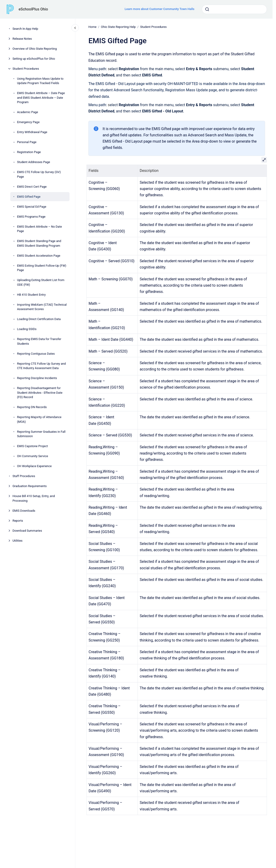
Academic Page (28, 112)
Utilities (18, 541)
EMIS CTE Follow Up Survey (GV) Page (39, 174)
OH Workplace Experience (34, 466)
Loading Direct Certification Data (39, 319)
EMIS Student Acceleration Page (39, 256)
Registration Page (29, 152)
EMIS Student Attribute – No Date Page (39, 229)
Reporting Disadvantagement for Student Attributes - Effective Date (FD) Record (40, 393)
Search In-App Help (25, 29)
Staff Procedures (24, 476)
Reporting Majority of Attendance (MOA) (39, 419)
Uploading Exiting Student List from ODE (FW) (41, 282)
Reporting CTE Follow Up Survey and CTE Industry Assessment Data (41, 366)
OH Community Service (33, 456)
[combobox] (234, 9)
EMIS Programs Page (31, 217)
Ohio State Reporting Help (118, 27)
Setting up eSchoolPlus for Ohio (34, 59)
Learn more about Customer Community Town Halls (160, 9)
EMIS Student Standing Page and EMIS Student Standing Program (39, 243)
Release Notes (22, 39)
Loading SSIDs (27, 329)
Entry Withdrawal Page (32, 132)
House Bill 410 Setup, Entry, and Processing (34, 498)
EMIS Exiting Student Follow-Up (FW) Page (42, 268)
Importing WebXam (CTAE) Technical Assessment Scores (42, 307)
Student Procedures (26, 69)
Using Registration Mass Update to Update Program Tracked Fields (40, 81)
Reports (18, 521)
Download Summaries (27, 531)
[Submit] (207, 9)
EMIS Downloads (24, 511)
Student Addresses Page (33, 162)
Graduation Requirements (30, 486)
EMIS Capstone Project (32, 446)
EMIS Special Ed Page (32, 207)
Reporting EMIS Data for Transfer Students (39, 341)
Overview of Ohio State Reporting (35, 49)
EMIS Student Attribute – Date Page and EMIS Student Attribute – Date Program (41, 98)
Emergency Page (28, 122)
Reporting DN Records (32, 407)
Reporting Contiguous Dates (36, 354)
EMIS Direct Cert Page (32, 187)
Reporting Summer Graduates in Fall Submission (41, 434)
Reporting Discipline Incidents (37, 378)
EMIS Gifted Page (29, 197)
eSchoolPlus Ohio (33, 9)
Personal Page (27, 142)
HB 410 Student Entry (31, 295)
